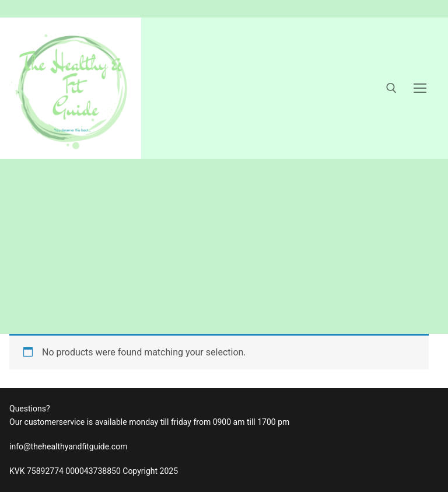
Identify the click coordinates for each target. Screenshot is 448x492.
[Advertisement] (224, 246)
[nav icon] (420, 88)
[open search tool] (391, 88)
